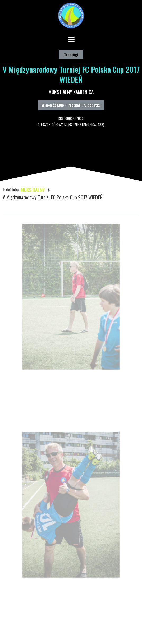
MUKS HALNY (33, 190)
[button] (71, 39)
